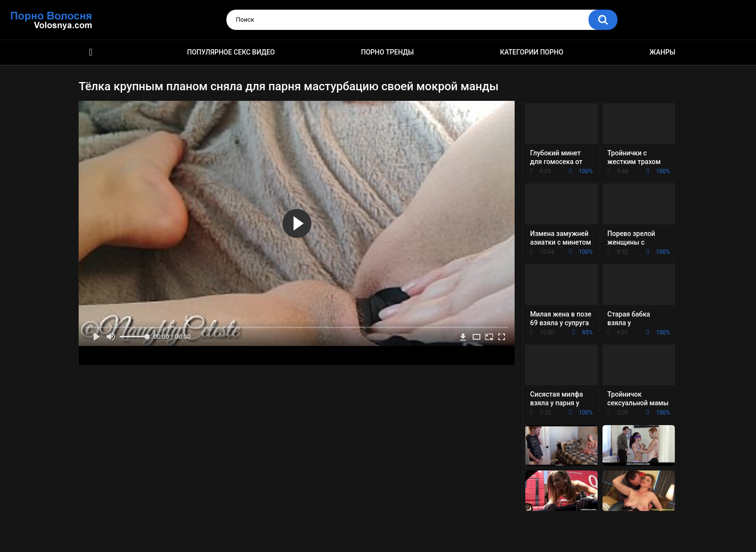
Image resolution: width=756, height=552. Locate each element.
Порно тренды (387, 52)
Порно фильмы (91, 52)
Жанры (662, 52)
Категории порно (532, 52)
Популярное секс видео (231, 52)
